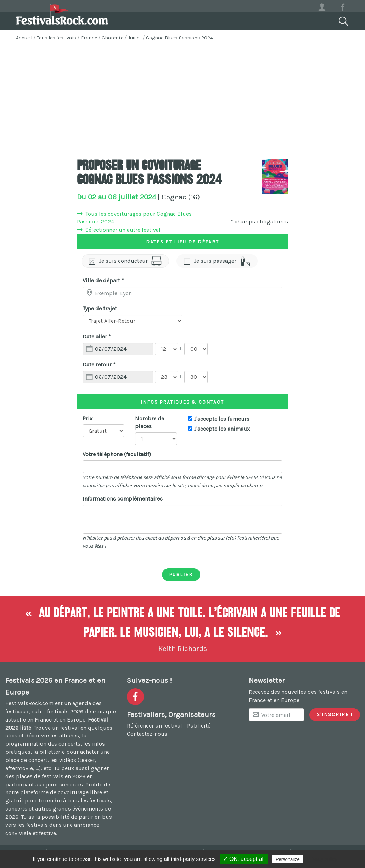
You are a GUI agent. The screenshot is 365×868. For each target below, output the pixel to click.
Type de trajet (100, 308)
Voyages (174, 34)
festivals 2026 (65, 711)
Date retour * (99, 364)
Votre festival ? (239, 34)
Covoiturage (115, 34)
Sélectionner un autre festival (123, 230)
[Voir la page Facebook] (343, 8)
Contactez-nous (147, 734)
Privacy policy (322, 859)
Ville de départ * (103, 280)
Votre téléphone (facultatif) (117, 454)
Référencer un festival (155, 726)
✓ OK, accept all (244, 859)
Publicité (199, 726)
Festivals (55, 34)
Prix (88, 418)
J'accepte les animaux (222, 429)
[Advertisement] (182, 99)
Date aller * (97, 336)
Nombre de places (150, 422)
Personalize (288, 859)
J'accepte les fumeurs (222, 419)
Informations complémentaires (123, 499)
